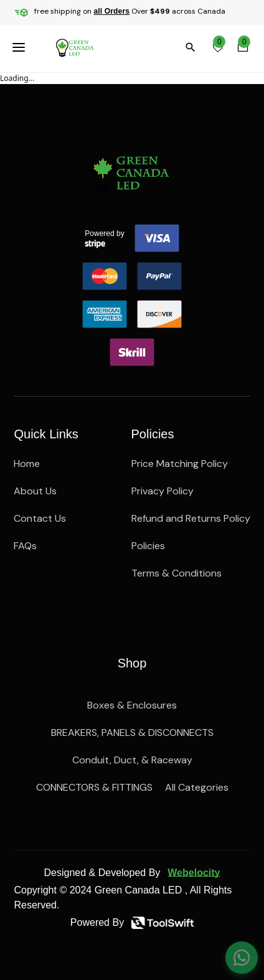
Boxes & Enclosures (132, 705)
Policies (148, 546)
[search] (193, 47)
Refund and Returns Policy (191, 518)
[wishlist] (218, 47)
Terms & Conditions (177, 573)
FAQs (25, 546)
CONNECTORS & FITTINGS (94, 787)
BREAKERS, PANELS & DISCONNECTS (132, 733)
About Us (35, 491)
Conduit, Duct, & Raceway (132, 760)
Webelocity (194, 873)
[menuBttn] (21, 47)
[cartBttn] (243, 47)
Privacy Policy (163, 491)
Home (27, 464)
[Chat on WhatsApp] (242, 958)
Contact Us (40, 518)
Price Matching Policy (180, 464)
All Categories (197, 787)
